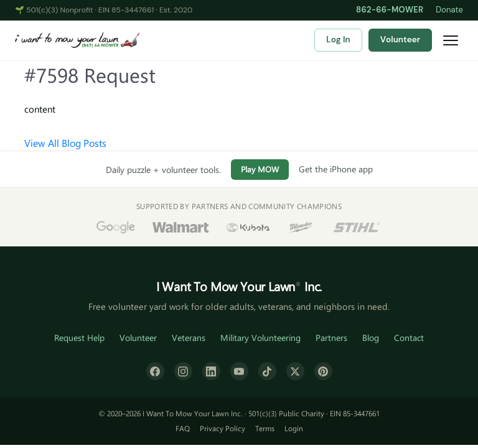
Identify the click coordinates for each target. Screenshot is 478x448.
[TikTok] (267, 371)
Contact (409, 338)
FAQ (183, 428)
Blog (371, 338)
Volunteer (400, 40)
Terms (265, 428)
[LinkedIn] (211, 371)
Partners (331, 338)
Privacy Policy (223, 428)
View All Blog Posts (65, 143)
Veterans (189, 338)
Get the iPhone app (336, 169)
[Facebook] (155, 371)
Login (294, 428)
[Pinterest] (323, 371)
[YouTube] (239, 371)
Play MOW (260, 169)
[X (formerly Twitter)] (295, 371)
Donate (449, 10)
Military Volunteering (260, 338)
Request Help (79, 338)
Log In (338, 40)
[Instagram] (183, 371)
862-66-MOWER (390, 10)
